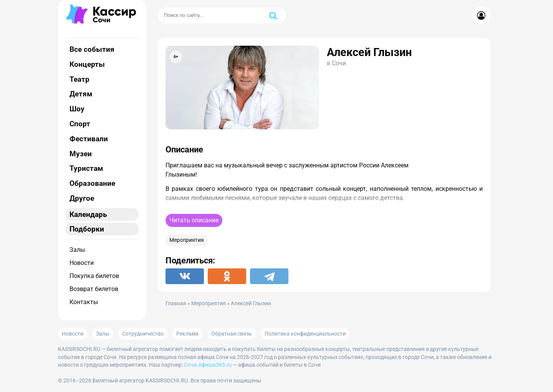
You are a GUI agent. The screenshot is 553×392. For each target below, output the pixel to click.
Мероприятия (187, 240)
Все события (92, 49)
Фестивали (89, 139)
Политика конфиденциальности (305, 334)
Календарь (88, 214)
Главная (176, 304)
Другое (82, 198)
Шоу (77, 109)
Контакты (84, 302)
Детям (81, 94)
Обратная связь (232, 334)
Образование (92, 183)
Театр (79, 79)
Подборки (87, 229)
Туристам (86, 168)
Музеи (81, 154)
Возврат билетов (94, 289)
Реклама (187, 334)
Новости (82, 263)
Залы (77, 250)
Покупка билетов (94, 276)
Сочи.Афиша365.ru (208, 365)
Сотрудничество (143, 334)
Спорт (80, 124)
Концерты (87, 64)
